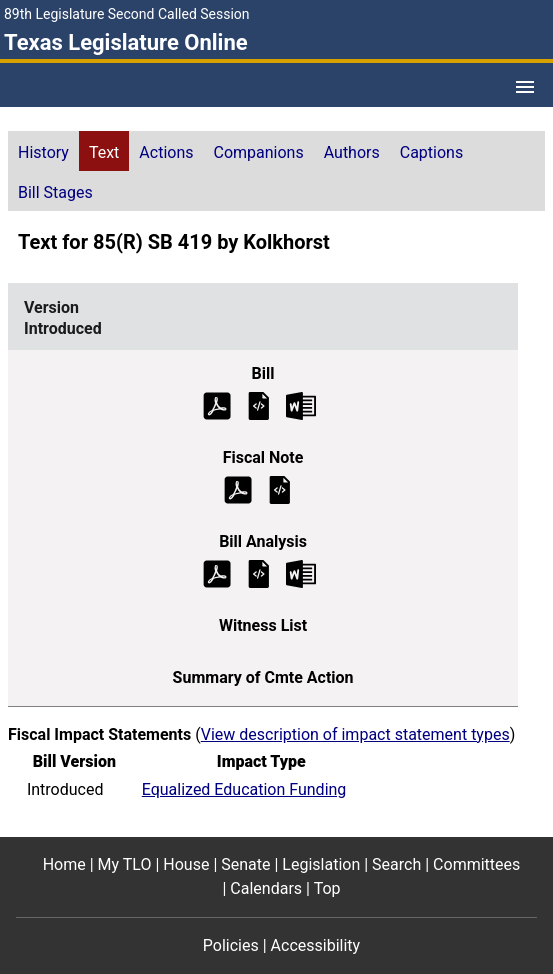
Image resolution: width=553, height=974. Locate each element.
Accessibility (316, 945)
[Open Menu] (525, 87)
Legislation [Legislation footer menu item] (321, 864)
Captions (431, 152)
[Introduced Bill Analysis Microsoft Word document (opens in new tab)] (301, 572)
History (43, 152)
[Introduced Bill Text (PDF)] (217, 404)
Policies (231, 945)
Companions (259, 152)
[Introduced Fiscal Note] (280, 488)
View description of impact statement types (355, 734)
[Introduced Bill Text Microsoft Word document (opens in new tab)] (301, 404)
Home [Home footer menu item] (64, 864)
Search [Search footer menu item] (396, 864)
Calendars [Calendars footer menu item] (266, 888)
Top (327, 888)
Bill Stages (55, 192)
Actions (166, 152)
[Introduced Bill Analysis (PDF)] (217, 572)
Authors (352, 152)
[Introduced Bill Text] (259, 404)
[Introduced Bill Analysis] (259, 572)
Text (104, 152)
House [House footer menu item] (186, 864)
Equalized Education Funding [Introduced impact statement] (244, 789)
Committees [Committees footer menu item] (476, 864)
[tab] (43, 151)
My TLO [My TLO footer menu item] (125, 864)
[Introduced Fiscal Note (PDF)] (238, 488)
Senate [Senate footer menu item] (245, 864)
